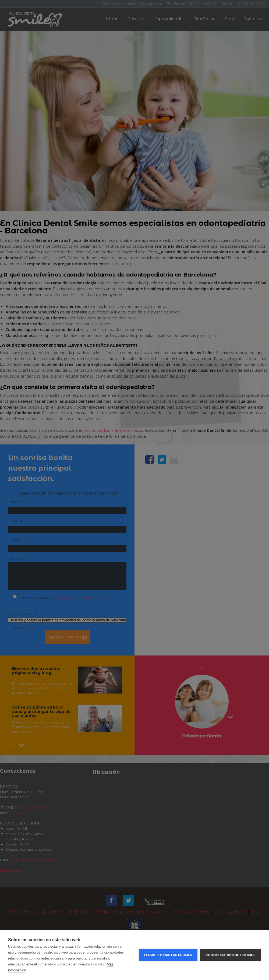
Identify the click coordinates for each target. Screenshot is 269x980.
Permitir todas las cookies (168, 955)
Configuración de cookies (231, 955)
